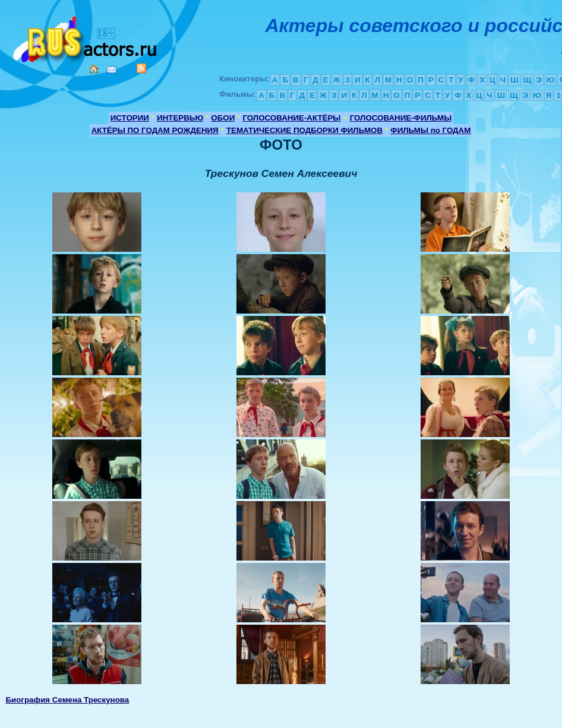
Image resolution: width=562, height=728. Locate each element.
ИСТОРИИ (130, 118)
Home (94, 69)
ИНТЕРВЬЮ (180, 118)
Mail (112, 70)
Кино (86, 37)
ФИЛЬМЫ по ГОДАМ (430, 130)
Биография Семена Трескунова (67, 700)
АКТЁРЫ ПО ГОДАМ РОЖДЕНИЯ (155, 130)
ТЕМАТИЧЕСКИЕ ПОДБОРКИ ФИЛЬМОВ (304, 130)
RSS (141, 68)
